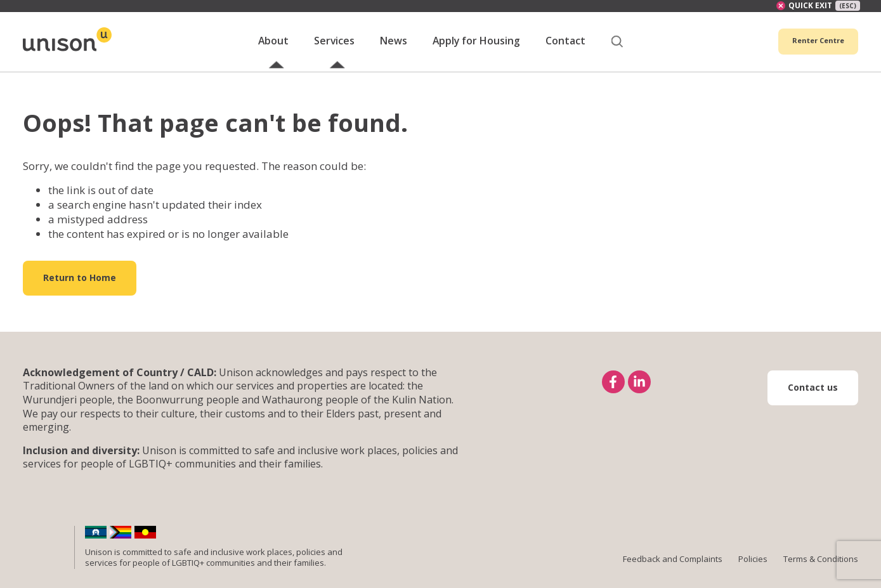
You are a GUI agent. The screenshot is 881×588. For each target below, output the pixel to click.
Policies (753, 573)
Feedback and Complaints (673, 573)
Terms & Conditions (821, 573)
